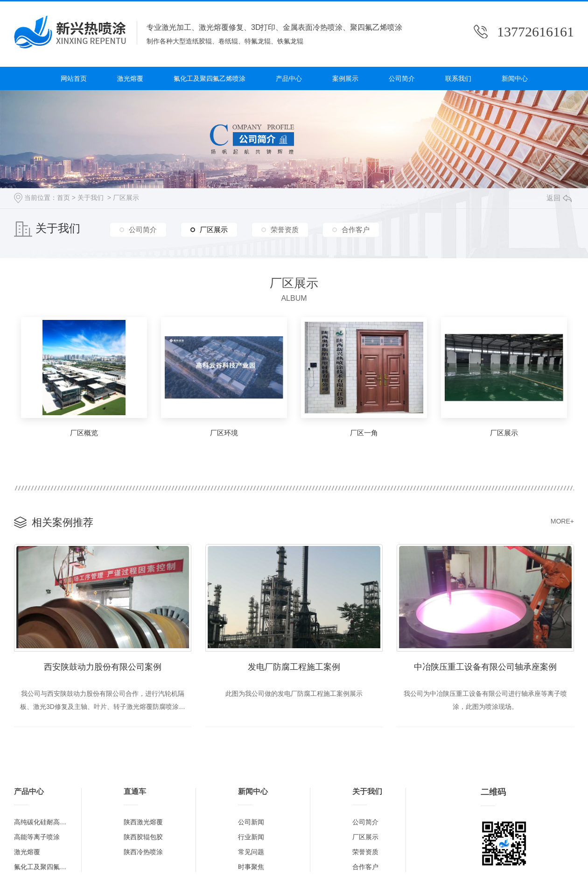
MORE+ (562, 521)
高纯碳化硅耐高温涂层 (43, 822)
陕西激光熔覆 (143, 822)
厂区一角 (364, 433)
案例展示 (345, 78)
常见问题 (251, 852)
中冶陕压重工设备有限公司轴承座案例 (485, 667)
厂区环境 (224, 433)
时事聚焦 (251, 867)
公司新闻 (251, 822)
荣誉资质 (285, 230)
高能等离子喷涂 (37, 837)
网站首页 (74, 78)
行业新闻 (251, 837)
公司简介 (402, 78)
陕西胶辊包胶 (143, 837)
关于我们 (91, 198)
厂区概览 (84, 433)
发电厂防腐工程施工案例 (294, 667)
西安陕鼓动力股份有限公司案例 (103, 667)
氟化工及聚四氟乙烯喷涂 (210, 78)
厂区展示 (126, 198)
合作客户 (356, 230)
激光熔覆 (130, 78)
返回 (559, 198)
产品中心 (289, 78)
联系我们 (458, 78)
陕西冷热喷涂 (143, 852)
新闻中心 (515, 78)
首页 (63, 198)
